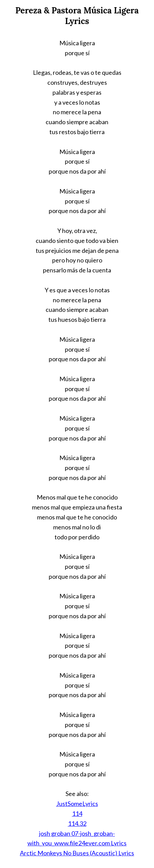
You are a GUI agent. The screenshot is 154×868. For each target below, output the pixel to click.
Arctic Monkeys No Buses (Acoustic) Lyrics (77, 853)
